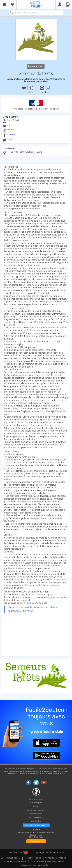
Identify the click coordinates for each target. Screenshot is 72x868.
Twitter (10, 139)
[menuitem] (33, 858)
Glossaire (36, 807)
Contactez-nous (36, 841)
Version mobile (36, 821)
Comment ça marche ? (36, 799)
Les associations (36, 814)
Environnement (36, 66)
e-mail (10, 125)
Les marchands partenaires (36, 810)
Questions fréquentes (36, 803)
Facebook (11, 134)
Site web (11, 130)
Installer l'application (36, 818)
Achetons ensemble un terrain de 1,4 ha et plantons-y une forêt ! (33, 609)
